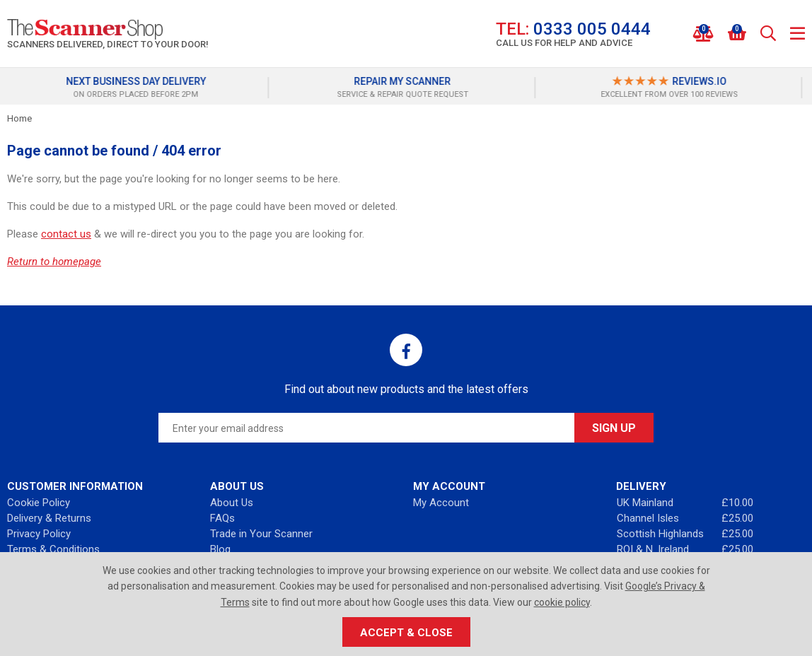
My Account (441, 503)
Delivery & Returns (49, 518)
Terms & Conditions (53, 549)
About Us (232, 503)
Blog (220, 549)
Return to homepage (54, 262)
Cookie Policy (39, 503)
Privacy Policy (39, 534)
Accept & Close (406, 633)
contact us (66, 234)
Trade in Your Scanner (261, 534)
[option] (140, 88)
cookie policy (562, 602)
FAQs (222, 518)
